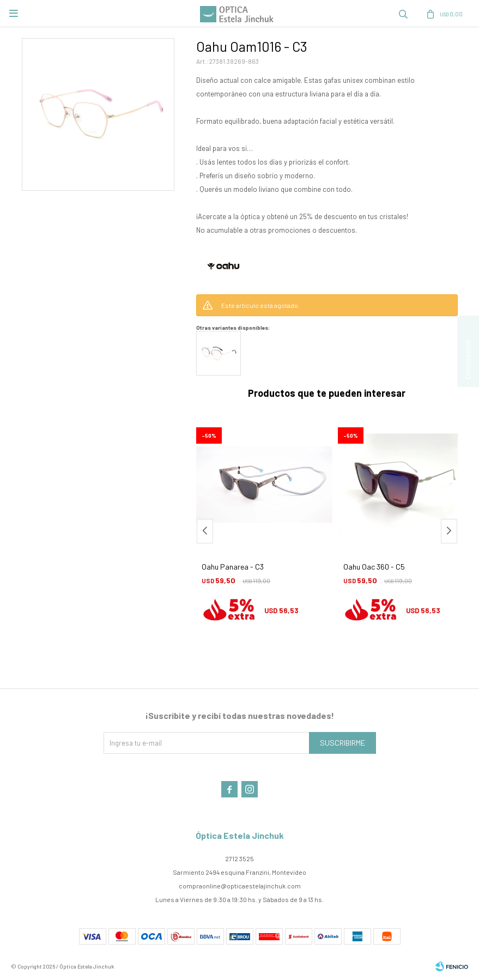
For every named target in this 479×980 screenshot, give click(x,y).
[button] (449, 531)
